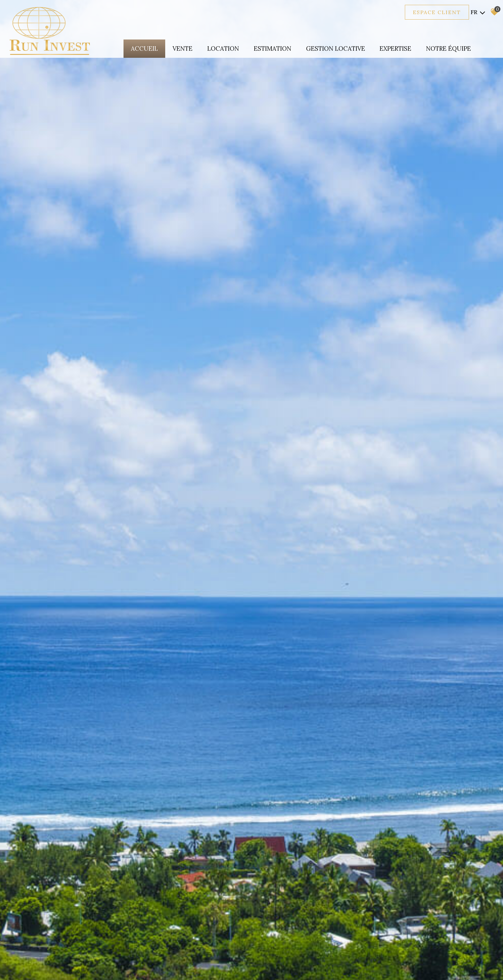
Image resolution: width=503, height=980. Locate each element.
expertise (395, 48)
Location (222, 48)
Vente (182, 48)
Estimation (272, 48)
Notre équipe (448, 48)
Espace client (437, 12)
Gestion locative (335, 48)
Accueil (144, 48)
